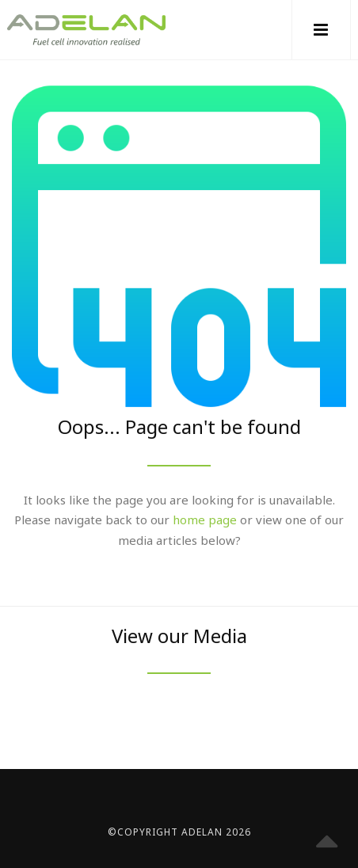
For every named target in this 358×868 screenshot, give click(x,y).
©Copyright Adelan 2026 (179, 832)
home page (205, 520)
